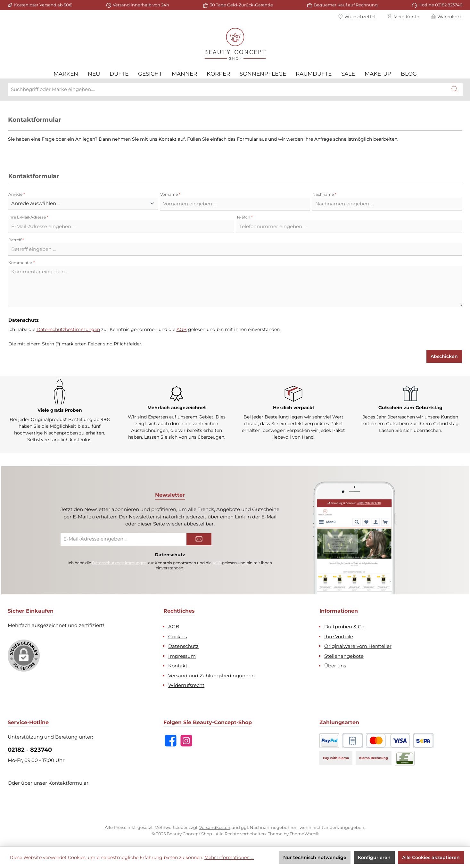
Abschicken (444, 356)
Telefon (245, 217)
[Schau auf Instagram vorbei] (186, 741)
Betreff (16, 240)
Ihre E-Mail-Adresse (28, 217)
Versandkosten (215, 827)
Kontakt (178, 666)
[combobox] (228, 90)
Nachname (324, 194)
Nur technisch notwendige (315, 857)
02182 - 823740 (30, 750)
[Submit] (199, 539)
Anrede (17, 194)
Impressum (182, 656)
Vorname (170, 194)
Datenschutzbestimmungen (68, 329)
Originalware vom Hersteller (358, 646)
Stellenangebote (344, 656)
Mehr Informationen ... (229, 857)
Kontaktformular (68, 783)
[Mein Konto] (403, 17)
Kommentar (22, 263)
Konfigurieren (374, 857)
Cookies (177, 637)
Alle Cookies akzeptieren (431, 857)
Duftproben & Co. (345, 627)
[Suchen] (455, 90)
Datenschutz (183, 646)
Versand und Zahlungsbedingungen (211, 676)
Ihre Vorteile (339, 637)
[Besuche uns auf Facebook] (171, 741)
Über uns (335, 666)
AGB (182, 329)
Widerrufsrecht (186, 685)
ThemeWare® (304, 834)
